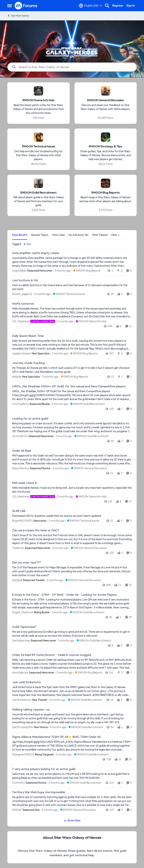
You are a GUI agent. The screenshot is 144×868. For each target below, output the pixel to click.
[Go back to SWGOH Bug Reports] (105, 193)
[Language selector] (90, 6)
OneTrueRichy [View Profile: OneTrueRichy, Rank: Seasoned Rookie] (21, 404)
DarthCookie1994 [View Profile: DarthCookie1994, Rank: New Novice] (23, 727)
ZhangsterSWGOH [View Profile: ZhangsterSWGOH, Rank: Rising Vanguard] (23, 754)
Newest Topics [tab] (40, 235)
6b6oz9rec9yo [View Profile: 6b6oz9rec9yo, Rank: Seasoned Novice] (21, 468)
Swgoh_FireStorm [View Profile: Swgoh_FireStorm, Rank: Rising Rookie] (23, 612)
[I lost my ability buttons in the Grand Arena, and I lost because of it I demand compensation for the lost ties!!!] (72, 287)
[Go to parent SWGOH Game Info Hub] (90, 321)
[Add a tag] (27, 244)
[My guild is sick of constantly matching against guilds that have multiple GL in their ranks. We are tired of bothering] (72, 801)
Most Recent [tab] (20, 235)
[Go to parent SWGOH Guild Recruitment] (87, 404)
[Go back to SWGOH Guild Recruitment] (38, 193)
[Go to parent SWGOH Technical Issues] (68, 294)
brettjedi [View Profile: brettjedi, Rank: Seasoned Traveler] (17, 580)
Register (118, 6)
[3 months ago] (62, 271)
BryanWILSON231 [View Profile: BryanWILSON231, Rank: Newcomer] (22, 521)
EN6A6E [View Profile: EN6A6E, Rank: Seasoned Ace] (17, 810)
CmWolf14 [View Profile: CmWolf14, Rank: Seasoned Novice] (19, 783)
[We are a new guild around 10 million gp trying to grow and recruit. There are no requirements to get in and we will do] (72, 634)
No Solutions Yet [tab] (79, 235)
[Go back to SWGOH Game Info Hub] (38, 100)
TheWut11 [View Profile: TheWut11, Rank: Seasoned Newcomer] (18, 548)
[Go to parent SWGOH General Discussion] (88, 468)
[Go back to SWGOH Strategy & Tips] (105, 147)
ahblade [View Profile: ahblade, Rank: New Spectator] (17, 377)
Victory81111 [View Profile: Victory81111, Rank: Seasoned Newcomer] (20, 436)
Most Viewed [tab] (100, 235)
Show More (72, 820)
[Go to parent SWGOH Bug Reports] (86, 271)
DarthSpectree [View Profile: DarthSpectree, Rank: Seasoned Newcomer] (21, 640)
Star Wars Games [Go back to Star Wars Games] (18, 16)
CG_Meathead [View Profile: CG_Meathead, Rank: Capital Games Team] (21, 321)
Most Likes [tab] (58, 235)
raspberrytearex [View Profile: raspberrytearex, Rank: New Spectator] (22, 353)
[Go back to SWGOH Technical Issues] (39, 147)
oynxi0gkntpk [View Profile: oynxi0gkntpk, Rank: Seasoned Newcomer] (20, 673)
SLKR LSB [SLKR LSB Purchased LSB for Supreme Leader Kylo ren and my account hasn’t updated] (19, 511)
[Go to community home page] (26, 6)
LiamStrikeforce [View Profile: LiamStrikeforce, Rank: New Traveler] (22, 700)
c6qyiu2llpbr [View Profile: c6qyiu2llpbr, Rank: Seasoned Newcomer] (19, 271)
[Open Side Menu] (10, 6)
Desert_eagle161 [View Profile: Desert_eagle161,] (22, 294)
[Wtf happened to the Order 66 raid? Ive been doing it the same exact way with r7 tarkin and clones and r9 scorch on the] (72, 460)
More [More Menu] (115, 235)
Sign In (131, 6)
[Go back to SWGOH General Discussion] (106, 100)
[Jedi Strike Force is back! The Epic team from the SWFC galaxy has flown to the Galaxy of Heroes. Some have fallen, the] (72, 691)
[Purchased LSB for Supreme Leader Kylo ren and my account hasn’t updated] (72, 516)
